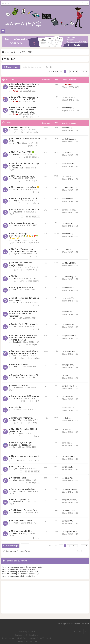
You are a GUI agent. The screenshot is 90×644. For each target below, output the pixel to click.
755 (31, 281)
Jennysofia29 (18, 502)
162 (23, 270)
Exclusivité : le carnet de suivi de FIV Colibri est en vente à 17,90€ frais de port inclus (24, 110)
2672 (24, 243)
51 (27, 217)
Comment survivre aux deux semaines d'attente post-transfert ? (23, 314)
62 (27, 483)
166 (38, 270)
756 (34, 281)
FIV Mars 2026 (18, 467)
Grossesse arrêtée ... (20, 386)
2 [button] (68, 72)
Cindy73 (16, 201)
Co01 (15, 377)
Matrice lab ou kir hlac (22, 531)
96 (26, 471)
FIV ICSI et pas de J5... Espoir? (25, 198)
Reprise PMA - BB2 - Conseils (25, 324)
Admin (16, 91)
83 (27, 157)
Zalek (67, 418)
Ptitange (69, 108)
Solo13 (16, 355)
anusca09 (69, 324)
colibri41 (16, 410)
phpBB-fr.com (31, 641)
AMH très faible (19, 478)
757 (38, 281)
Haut (87, 623)
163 (27, 270)
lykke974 (16, 143)
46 (27, 345)
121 (23, 423)
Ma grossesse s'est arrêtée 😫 (25, 187)
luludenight (70, 276)
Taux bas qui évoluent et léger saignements (25, 164)
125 (38, 423)
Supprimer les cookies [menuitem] (71, 623)
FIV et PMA (9, 59)
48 (33, 345)
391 (27, 358)
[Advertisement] (45, 597)
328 (27, 132)
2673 (28, 243)
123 (31, 423)
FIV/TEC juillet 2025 (20, 127)
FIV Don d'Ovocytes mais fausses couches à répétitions (23, 250)
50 (39, 345)
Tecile (68, 249)
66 (39, 483)
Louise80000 (18, 388)
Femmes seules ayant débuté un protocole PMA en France (24, 352)
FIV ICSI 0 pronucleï (20, 499)
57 (36, 203)
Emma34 (16, 512)
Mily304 (16, 254)
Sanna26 (16, 420)
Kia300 (15, 130)
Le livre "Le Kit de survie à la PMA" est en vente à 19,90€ (24, 98)
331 (38, 132)
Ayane (15, 154)
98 (32, 471)
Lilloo (15, 480)
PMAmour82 (70, 187)
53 (33, 217)
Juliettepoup (18, 168)
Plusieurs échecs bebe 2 (22, 521)
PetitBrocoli (70, 139)
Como (15, 447)
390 (23, 358)
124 (34, 423)
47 (30, 345)
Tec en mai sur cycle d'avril (24, 489)
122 (27, 423)
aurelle (16, 318)
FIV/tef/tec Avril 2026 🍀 (23, 152)
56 (33, 203)
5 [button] (76, 72)
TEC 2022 (15, 276)
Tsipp (15, 178)
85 (33, 157)
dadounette (18, 533)
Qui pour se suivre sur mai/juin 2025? (21, 264)
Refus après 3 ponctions (22, 223)
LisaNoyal (69, 97)
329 (31, 132)
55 (30, 203)
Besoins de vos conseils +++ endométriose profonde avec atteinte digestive (23, 338)
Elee (14, 326)
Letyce (68, 128)
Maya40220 (70, 263)
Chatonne (17, 461)
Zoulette (16, 267)
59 (39, 436)
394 (38, 358)
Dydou (15, 469)
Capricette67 (70, 531)
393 (34, 358)
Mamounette (18, 491)
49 (36, 345)
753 (23, 281)
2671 (19, 243)
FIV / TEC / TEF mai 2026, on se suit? (25, 140)
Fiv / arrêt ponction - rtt (22, 364)
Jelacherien (70, 336)
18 (39, 181)
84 (30, 157)
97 (29, 471)
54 (27, 203)
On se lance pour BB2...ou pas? (25, 396)
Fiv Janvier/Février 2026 (22, 418)
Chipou (16, 240)
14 (27, 181)
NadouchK (69, 351)
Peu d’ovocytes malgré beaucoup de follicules (21, 444)
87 (39, 157)
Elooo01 (69, 467)
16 (33, 181)
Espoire (68, 234)
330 (34, 132)
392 (31, 358)
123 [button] (83, 72)
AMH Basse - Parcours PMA (24, 510)
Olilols (68, 443)
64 (33, 483)
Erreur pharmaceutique (22, 287)
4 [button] (74, 72)
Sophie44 (69, 365)
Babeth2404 (70, 386)
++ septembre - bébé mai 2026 (25, 210)
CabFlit (16, 398)
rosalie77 (17, 189)
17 (36, 181)
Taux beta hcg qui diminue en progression (24, 299)
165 (34, 270)
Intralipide (16, 407)
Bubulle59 (17, 342)
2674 (33, 243)
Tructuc (68, 176)
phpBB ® (32, 631)
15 (30, 181)
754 (27, 281)
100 (38, 471)
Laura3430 (17, 278)
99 (35, 471)
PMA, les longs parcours (22, 176)
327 (23, 132)
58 (39, 203)
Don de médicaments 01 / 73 (24, 375)
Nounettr (69, 164)
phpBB (18, 638)
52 (30, 217)
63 (30, 483)
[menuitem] (21, 635)
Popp (15, 434)
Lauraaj (68, 152)
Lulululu (16, 225)
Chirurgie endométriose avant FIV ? (24, 457)
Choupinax (17, 212)
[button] (61, 72)
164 (31, 270)
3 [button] (71, 72)
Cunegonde (70, 210)
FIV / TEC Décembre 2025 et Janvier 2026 (23, 430)
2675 (38, 243)
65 (36, 483)
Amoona (69, 288)
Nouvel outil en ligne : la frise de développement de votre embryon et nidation (24, 86)
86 (36, 157)
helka (15, 290)
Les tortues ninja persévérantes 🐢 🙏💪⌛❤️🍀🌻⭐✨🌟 (24, 236)
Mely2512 (69, 510)
